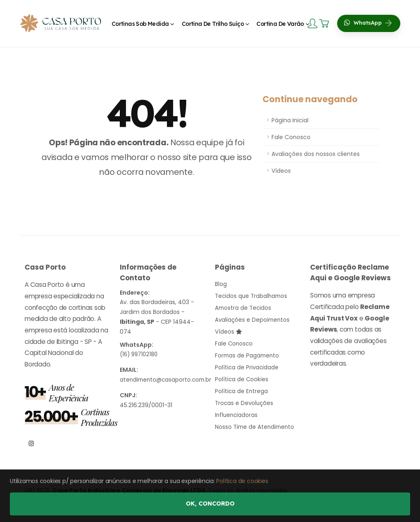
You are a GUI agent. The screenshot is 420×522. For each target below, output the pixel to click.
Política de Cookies (242, 376)
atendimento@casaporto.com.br (167, 379)
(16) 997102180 (140, 354)
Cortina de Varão (280, 24)
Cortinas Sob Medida (140, 24)
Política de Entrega (242, 387)
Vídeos (281, 171)
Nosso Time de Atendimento (256, 422)
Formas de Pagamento (248, 353)
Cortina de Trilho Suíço (213, 24)
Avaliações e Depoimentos (253, 318)
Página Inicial (290, 120)
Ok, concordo (210, 504)
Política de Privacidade (247, 364)
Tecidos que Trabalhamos (252, 295)
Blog (221, 284)
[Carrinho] (325, 23)
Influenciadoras (237, 410)
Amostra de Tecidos (244, 307)
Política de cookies (242, 481)
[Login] (313, 23)
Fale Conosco (291, 137)
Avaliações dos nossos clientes (316, 154)
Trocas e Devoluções (245, 399)
